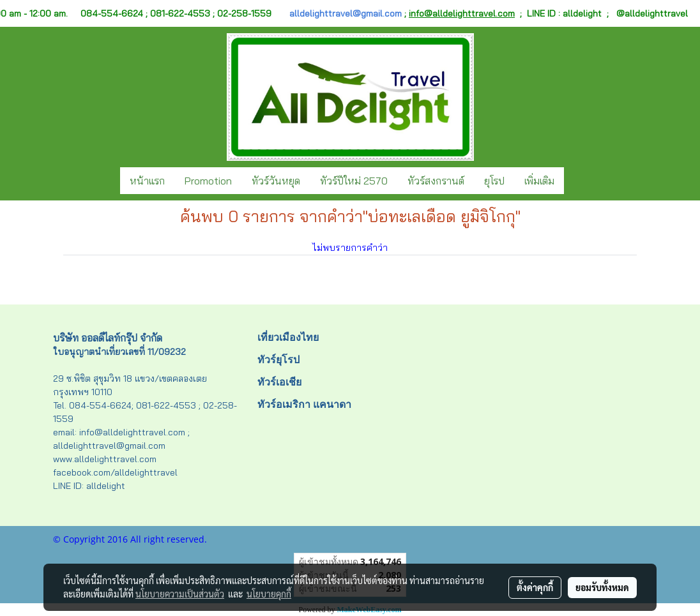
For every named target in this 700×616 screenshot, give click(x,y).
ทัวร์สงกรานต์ (436, 181)
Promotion (208, 181)
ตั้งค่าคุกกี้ (535, 587)
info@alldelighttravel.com (462, 13)
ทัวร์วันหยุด (276, 181)
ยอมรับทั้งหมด (602, 587)
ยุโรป (494, 181)
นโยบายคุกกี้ (269, 594)
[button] (575, 181)
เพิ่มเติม (539, 181)
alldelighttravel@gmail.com (346, 13)
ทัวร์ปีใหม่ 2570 (354, 181)
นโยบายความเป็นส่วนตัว (180, 594)
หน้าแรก (147, 181)
